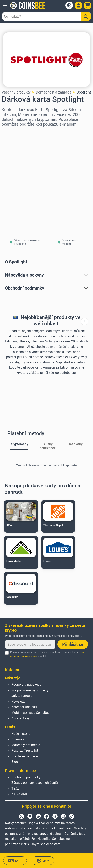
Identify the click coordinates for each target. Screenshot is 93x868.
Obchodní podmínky (25, 288)
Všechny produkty (16, 92)
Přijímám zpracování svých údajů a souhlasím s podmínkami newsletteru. (48, 654)
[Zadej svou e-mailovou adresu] (30, 644)
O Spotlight (16, 262)
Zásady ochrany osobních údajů (35, 783)
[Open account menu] (78, 5)
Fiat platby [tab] (75, 444)
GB (43, 861)
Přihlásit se (73, 644)
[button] (5, 6)
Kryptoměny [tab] (19, 444)
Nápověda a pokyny (24, 275)
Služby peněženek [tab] (48, 446)
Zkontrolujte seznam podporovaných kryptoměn (46, 465)
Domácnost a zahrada (54, 92)
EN (15, 861)
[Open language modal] (69, 5)
